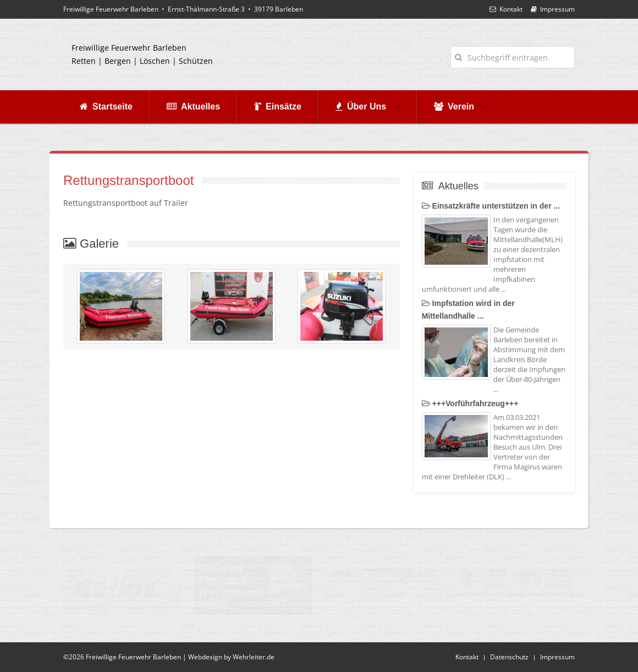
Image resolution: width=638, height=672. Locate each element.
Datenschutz (509, 657)
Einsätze (278, 106)
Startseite (106, 106)
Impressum (553, 9)
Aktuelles (193, 106)
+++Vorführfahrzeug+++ (470, 403)
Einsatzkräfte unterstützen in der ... (491, 206)
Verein (461, 106)
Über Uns (368, 106)
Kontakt (506, 9)
